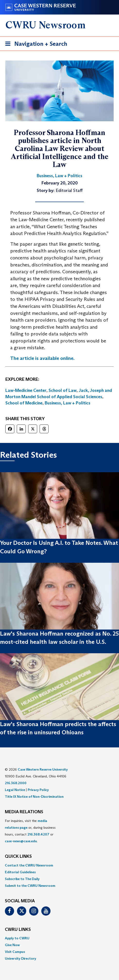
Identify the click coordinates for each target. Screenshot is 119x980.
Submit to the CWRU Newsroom (30, 886)
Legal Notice (15, 790)
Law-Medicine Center (26, 390)
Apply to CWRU (17, 938)
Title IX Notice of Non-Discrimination (34, 797)
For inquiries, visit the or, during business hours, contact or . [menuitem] (30, 831)
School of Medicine (24, 403)
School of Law (63, 390)
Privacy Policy (38, 790)
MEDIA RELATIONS (24, 812)
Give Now (12, 945)
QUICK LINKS (18, 857)
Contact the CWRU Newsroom (29, 865)
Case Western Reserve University (43, 769)
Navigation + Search (35, 45)
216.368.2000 (16, 783)
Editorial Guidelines (20, 872)
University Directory (21, 958)
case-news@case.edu (21, 841)
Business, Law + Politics (68, 403)
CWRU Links (18, 930)
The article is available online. (42, 358)
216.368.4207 (38, 834)
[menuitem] (59, 865)
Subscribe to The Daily (22, 879)
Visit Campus (15, 952)
